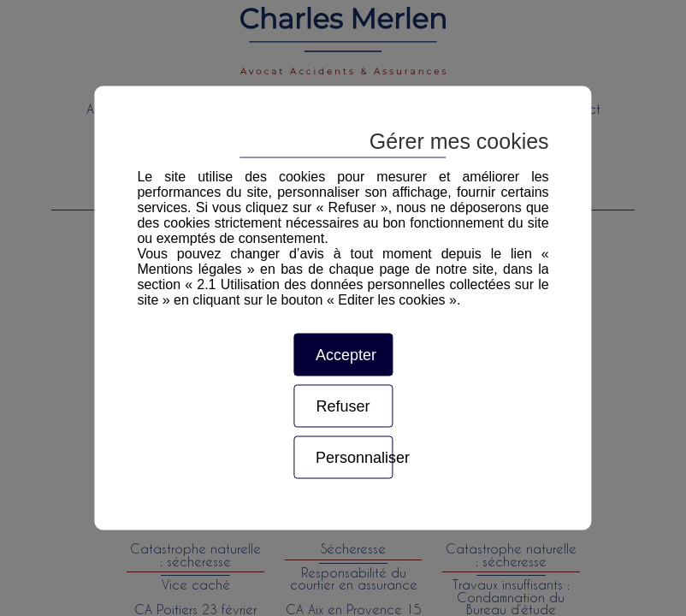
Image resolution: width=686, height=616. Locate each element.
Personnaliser (354, 458)
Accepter (346, 355)
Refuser (343, 406)
